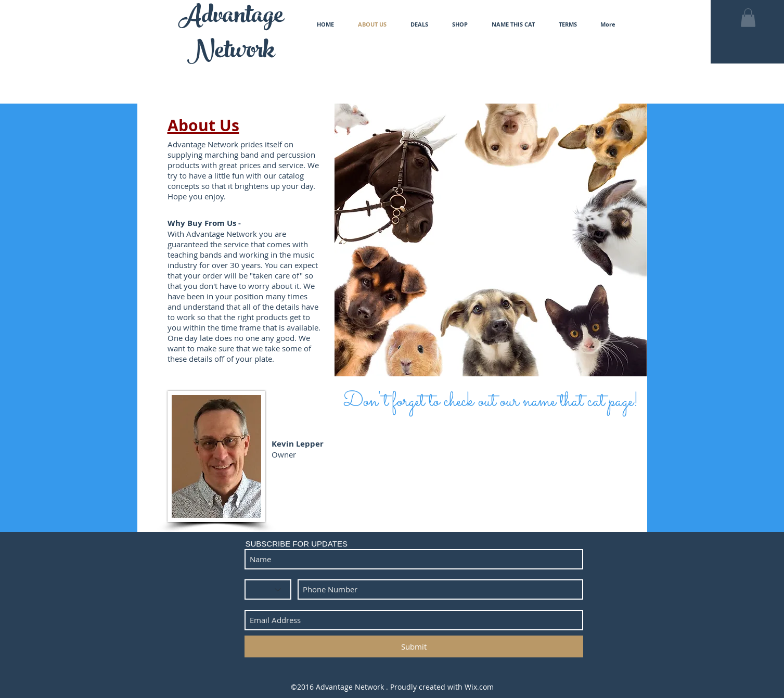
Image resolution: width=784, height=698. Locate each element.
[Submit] (414, 646)
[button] (748, 18)
